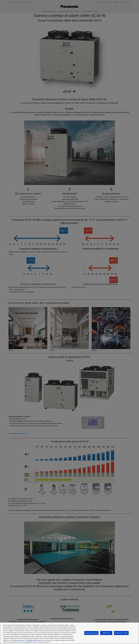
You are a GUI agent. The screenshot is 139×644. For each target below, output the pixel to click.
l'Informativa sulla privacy (33, 640)
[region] (69, 633)
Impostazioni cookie (91, 633)
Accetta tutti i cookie (121, 633)
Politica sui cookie (18, 640)
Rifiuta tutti (106, 633)
